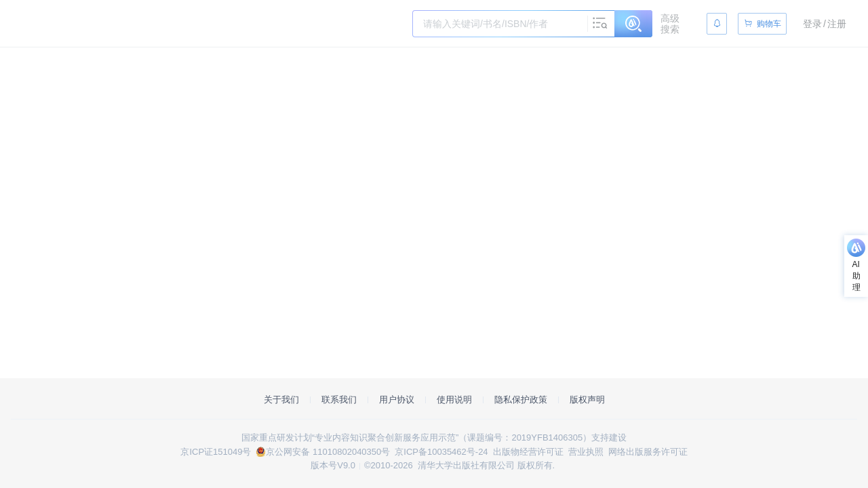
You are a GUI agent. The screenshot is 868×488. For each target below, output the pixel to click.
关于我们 (281, 400)
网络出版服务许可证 (648, 452)
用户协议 (397, 400)
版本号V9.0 (333, 465)
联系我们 (339, 400)
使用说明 (454, 400)
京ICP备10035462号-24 (441, 452)
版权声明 (587, 400)
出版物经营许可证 (528, 452)
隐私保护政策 (521, 400)
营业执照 (586, 452)
